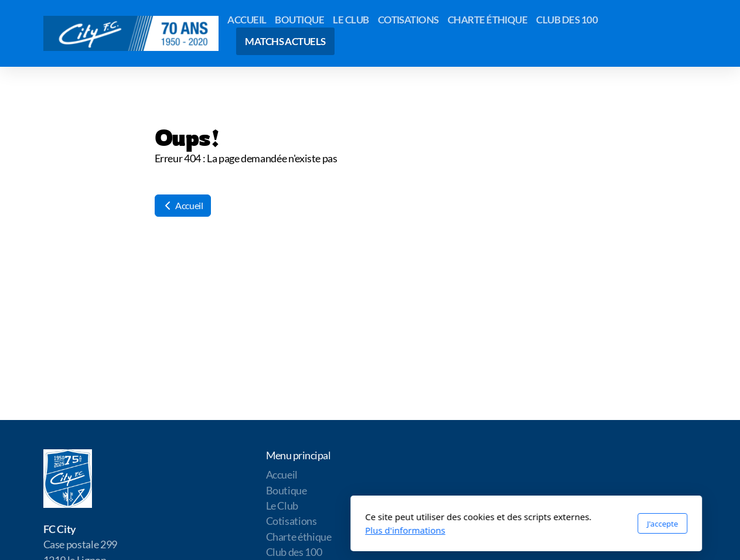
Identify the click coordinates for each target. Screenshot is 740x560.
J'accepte (506, 524)
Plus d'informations (249, 530)
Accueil (183, 205)
